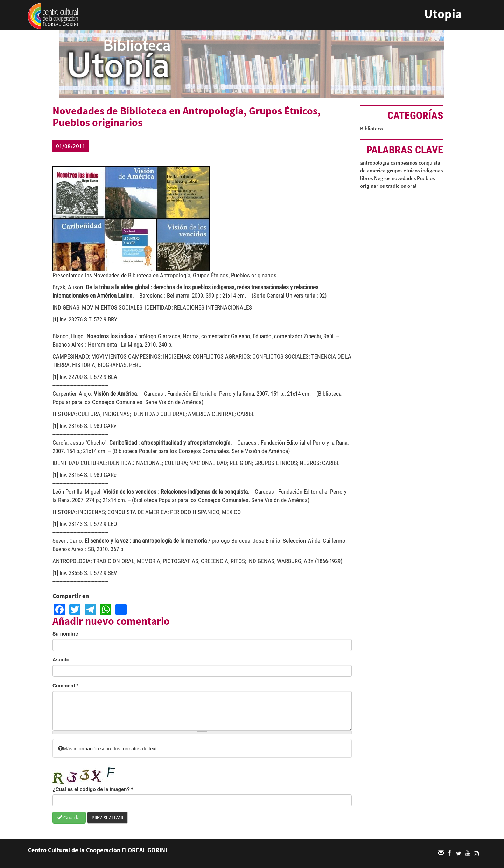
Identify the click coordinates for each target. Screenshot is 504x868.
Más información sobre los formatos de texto (109, 749)
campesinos (404, 163)
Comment (65, 686)
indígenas (432, 170)
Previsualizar (107, 818)
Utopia (443, 14)
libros (366, 178)
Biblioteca (372, 128)
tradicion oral (401, 186)
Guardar (69, 818)
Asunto (61, 660)
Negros (382, 178)
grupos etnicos (403, 170)
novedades (404, 178)
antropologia (375, 163)
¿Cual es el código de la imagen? (93, 789)
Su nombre (65, 634)
